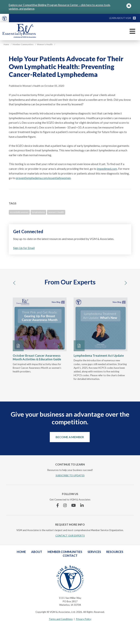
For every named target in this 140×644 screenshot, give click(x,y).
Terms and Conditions (61, 619)
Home (21, 552)
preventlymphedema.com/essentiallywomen (43, 178)
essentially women (19, 212)
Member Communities (65, 552)
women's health (56, 212)
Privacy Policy (84, 619)
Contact (70, 556)
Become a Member (70, 437)
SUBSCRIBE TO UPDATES (70, 475)
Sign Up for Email (24, 248)
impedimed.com (107, 169)
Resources (115, 552)
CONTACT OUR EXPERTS (70, 536)
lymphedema (38, 212)
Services (94, 552)
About (37, 552)
